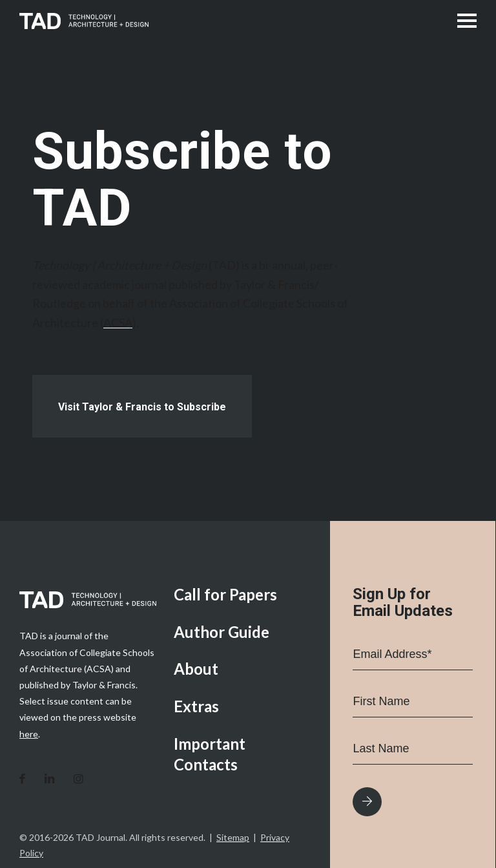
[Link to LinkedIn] (49, 779)
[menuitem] (242, 596)
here (29, 734)
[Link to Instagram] (78, 779)
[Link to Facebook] (22, 779)
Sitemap (233, 837)
